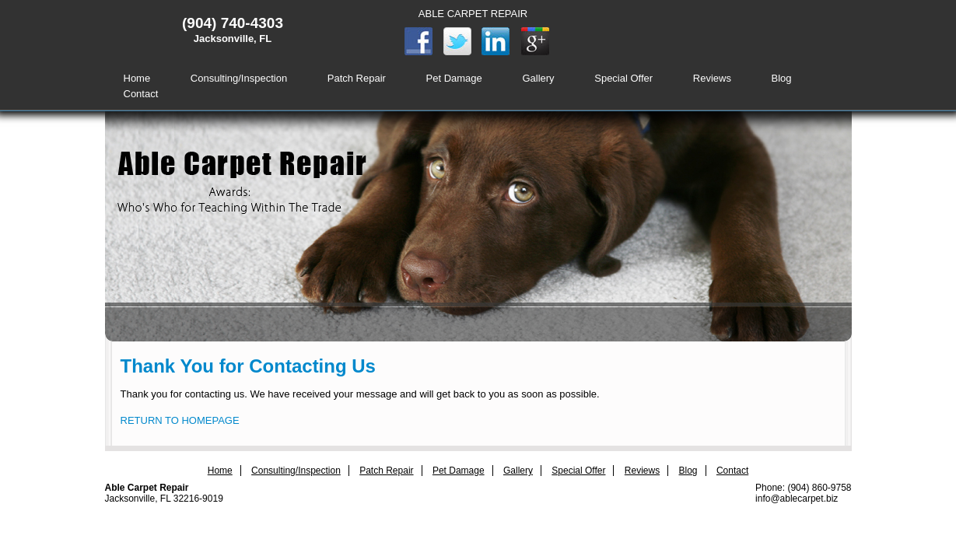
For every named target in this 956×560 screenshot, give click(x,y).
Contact (141, 94)
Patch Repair (357, 78)
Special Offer (623, 78)
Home (137, 78)
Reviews (712, 78)
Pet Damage (454, 78)
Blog (782, 78)
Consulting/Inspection (239, 78)
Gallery (538, 78)
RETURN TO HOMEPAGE (180, 420)
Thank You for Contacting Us (248, 366)
